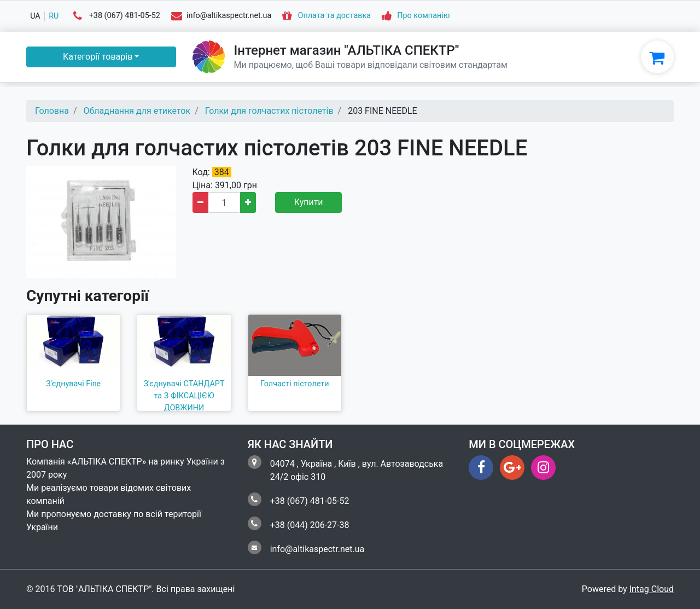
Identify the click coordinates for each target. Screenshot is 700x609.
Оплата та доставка (335, 16)
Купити (309, 202)
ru (54, 16)
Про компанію (423, 16)
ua (35, 16)
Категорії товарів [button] (98, 57)
